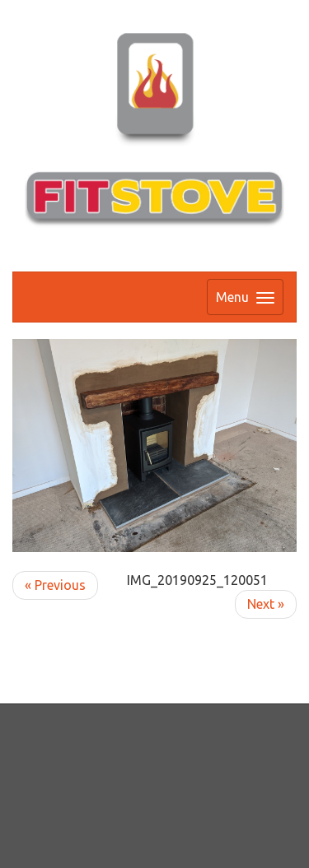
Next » (266, 604)
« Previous (55, 585)
